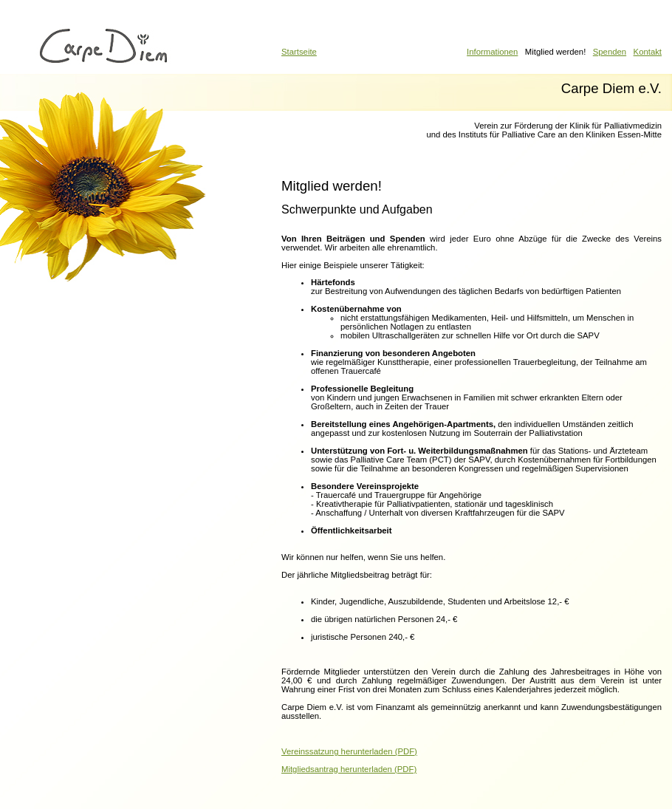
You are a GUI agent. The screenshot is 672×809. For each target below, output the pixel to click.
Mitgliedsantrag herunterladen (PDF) (349, 769)
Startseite (299, 52)
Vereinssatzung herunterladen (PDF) (349, 751)
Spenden (610, 52)
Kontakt (648, 52)
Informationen (492, 52)
